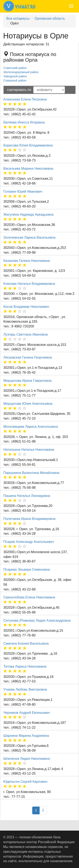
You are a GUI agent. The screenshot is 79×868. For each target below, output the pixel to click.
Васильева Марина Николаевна (28, 169)
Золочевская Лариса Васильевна (29, 237)
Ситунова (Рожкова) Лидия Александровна (37, 620)
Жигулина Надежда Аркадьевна (28, 214)
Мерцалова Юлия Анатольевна (28, 404)
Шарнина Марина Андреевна (26, 736)
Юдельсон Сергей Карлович (25, 782)
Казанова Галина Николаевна (27, 261)
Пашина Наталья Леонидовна (27, 496)
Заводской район (15, 76)
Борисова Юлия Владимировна (28, 145)
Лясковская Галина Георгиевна (28, 357)
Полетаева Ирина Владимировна (29, 519)
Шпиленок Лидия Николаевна (27, 759)
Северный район (15, 80)
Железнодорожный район (21, 72)
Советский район (15, 68)
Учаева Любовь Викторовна (25, 689)
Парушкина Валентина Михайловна (31, 473)
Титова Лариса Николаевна (25, 666)
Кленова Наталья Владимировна (29, 284)
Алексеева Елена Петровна (25, 99)
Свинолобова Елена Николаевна (29, 597)
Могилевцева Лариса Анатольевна (31, 427)
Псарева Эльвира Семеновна (27, 570)
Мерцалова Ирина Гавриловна (27, 381)
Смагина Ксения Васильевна (26, 643)
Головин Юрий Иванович (23, 192)
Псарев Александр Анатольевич (29, 542)
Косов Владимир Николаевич (26, 307)
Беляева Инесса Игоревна (24, 122)
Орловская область (50, 18)
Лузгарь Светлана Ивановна (25, 334)
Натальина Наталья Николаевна (29, 450)
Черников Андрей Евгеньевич (27, 713)
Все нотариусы (18, 18)
